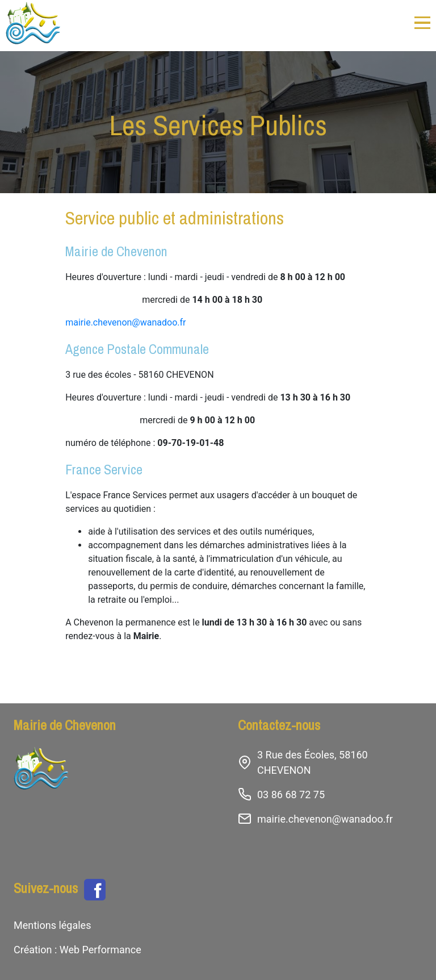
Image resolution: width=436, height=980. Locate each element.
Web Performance (99, 950)
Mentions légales (52, 925)
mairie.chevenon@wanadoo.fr (125, 322)
